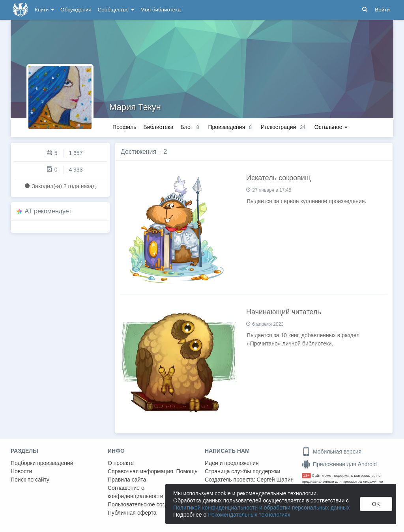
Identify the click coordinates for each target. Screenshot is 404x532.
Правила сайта (127, 480)
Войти (382, 10)
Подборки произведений (42, 463)
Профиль (124, 127)
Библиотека (158, 127)
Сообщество (116, 10)
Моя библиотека (161, 10)
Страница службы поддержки (242, 471)
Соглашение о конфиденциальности (136, 492)
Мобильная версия (332, 452)
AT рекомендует (48, 211)
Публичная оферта (132, 513)
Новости (21, 471)
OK (376, 504)
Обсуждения (76, 10)
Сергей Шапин (275, 480)
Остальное (331, 127)
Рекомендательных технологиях (249, 515)
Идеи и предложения (232, 463)
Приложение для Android (339, 464)
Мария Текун (135, 107)
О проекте (121, 463)
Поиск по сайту (30, 480)
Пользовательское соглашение (148, 504)
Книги (44, 10)
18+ (306, 475)
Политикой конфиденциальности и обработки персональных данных (261, 508)
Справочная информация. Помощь (153, 471)
